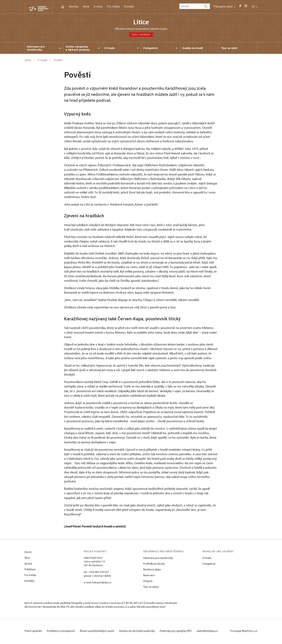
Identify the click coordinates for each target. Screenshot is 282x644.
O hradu (207, 559)
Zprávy (28, 565)
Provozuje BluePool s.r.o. (244, 632)
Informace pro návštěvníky (158, 559)
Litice (141, 23)
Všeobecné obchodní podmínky (141, 632)
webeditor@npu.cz (214, 632)
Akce (86, 6)
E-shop (98, 6)
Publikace (30, 570)
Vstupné (148, 582)
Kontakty (29, 582)
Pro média (113, 6)
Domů (28, 553)
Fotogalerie (209, 565)
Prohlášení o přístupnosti (63, 632)
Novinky (74, 6)
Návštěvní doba (152, 571)
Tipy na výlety (151, 588)
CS (255, 6)
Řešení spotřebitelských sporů (100, 632)
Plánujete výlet (224, 6)
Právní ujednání (33, 632)
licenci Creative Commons (106, 604)
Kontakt (129, 6)
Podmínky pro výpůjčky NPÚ (182, 632)
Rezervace (149, 576)
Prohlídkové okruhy (154, 565)
